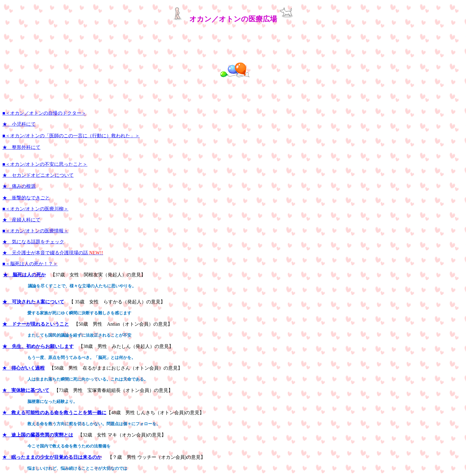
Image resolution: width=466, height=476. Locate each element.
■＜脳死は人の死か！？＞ (30, 264)
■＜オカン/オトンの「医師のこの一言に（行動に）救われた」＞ (71, 136)
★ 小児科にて (19, 124)
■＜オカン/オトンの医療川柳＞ (35, 209)
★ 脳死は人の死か (24, 275)
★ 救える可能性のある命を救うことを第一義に (54, 413)
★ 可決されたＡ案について (33, 302)
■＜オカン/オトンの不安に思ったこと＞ (45, 164)
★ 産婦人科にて (21, 220)
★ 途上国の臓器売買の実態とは (38, 435)
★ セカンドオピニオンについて (38, 175)
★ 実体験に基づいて (26, 390)
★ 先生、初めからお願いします (38, 346)
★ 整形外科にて (21, 147)
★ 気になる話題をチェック (33, 242)
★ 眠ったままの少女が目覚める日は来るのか (52, 457)
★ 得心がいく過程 (23, 368)
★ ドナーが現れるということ (36, 324)
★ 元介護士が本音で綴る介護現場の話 (53, 253)
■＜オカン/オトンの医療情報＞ (35, 231)
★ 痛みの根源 (19, 186)
